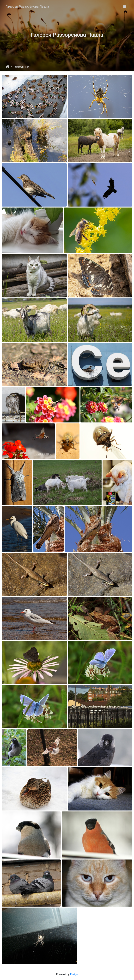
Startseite (8, 67)
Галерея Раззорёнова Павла (27, 6)
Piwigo (74, 974)
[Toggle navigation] (125, 6)
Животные (21, 67)
